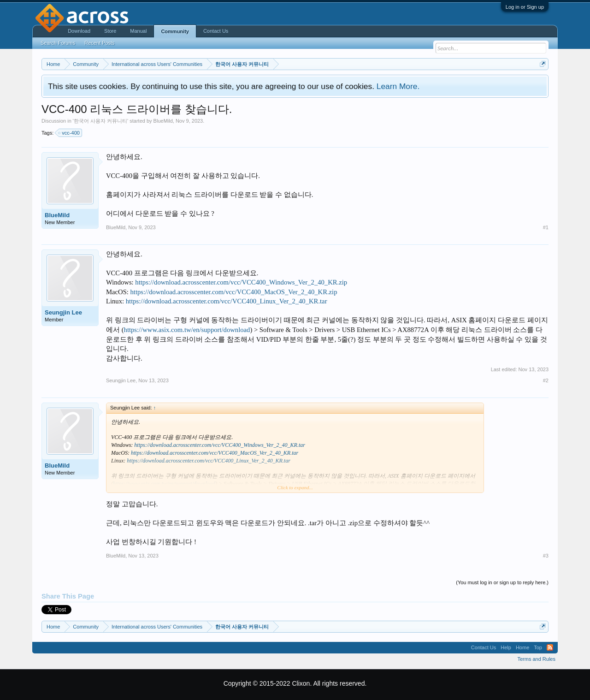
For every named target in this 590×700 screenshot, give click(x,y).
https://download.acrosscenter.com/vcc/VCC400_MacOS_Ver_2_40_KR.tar (215, 453)
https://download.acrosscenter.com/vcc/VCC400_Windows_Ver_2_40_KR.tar (220, 445)
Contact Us (216, 31)
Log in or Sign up (525, 7)
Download (79, 31)
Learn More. (398, 86)
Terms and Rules (536, 659)
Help (506, 647)
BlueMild (163, 121)
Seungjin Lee (63, 312)
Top (538, 647)
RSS (550, 647)
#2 (546, 380)
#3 (546, 556)
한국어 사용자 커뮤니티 (100, 121)
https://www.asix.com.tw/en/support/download (187, 330)
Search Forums (58, 43)
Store (110, 31)
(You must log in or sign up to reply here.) (502, 582)
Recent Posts (99, 43)
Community (175, 31)
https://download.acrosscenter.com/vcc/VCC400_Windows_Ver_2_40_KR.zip (241, 282)
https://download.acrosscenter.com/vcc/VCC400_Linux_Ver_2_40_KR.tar (227, 301)
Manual (138, 31)
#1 (546, 227)
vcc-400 (69, 133)
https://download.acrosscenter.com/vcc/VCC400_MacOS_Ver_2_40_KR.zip (234, 292)
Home (522, 647)
